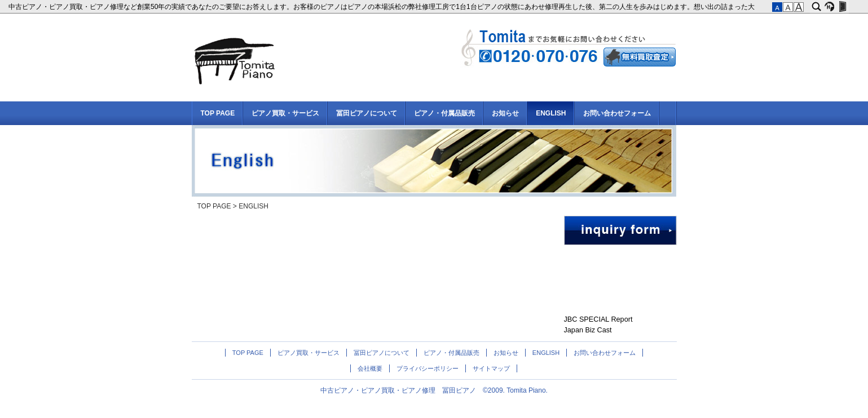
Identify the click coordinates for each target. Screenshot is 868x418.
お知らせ (505, 113)
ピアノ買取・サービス (285, 113)
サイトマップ (491, 368)
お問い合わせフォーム (617, 113)
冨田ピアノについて (367, 113)
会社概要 (370, 368)
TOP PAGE (218, 113)
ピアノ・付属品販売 (444, 113)
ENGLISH (551, 113)
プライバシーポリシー (428, 368)
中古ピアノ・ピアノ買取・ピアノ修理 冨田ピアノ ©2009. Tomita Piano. (434, 390)
